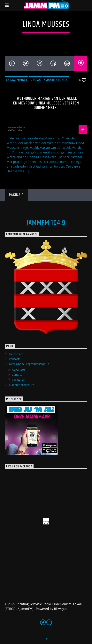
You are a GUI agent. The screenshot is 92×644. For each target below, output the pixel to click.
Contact (17, 375)
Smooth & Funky (56, 80)
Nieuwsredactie (16, 127)
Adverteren (19, 370)
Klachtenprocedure (22, 385)
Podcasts (15, 359)
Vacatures (18, 380)
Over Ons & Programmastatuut (29, 364)
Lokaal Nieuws (17, 80)
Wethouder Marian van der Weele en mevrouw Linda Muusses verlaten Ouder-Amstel (46, 103)
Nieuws (35, 80)
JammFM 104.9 (46, 223)
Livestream (16, 354)
